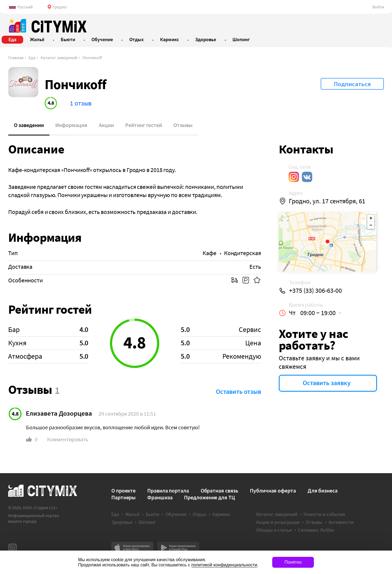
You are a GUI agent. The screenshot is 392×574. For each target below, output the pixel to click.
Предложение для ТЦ (209, 497)
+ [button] (371, 218)
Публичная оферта (273, 490)
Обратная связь (220, 490)
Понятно (293, 562)
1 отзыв (81, 103)
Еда (32, 58)
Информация (71, 125)
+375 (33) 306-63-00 (316, 291)
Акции (106, 125)
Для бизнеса (323, 490)
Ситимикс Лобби (316, 530)
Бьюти (152, 514)
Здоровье (122, 522)
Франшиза (160, 497)
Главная (16, 58)
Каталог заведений (59, 58)
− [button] (371, 225)
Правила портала (168, 490)
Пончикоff (92, 58)
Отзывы (183, 125)
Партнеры (123, 497)
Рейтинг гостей (144, 125)
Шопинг (147, 522)
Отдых (199, 514)
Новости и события (324, 514)
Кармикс (221, 514)
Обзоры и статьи (274, 530)
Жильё (132, 514)
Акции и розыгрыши (278, 522)
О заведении (29, 125)
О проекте (123, 490)
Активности (341, 522)
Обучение (176, 514)
